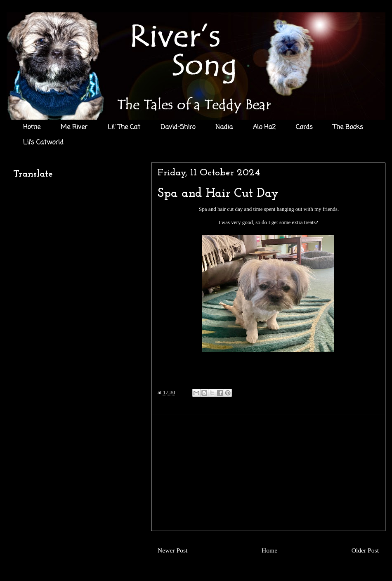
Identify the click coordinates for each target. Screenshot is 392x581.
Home (32, 128)
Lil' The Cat (124, 128)
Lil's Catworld (43, 143)
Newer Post (172, 550)
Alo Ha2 (264, 128)
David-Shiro (178, 128)
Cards (304, 128)
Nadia (224, 128)
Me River (74, 128)
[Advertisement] (268, 473)
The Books (348, 128)
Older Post (365, 550)
